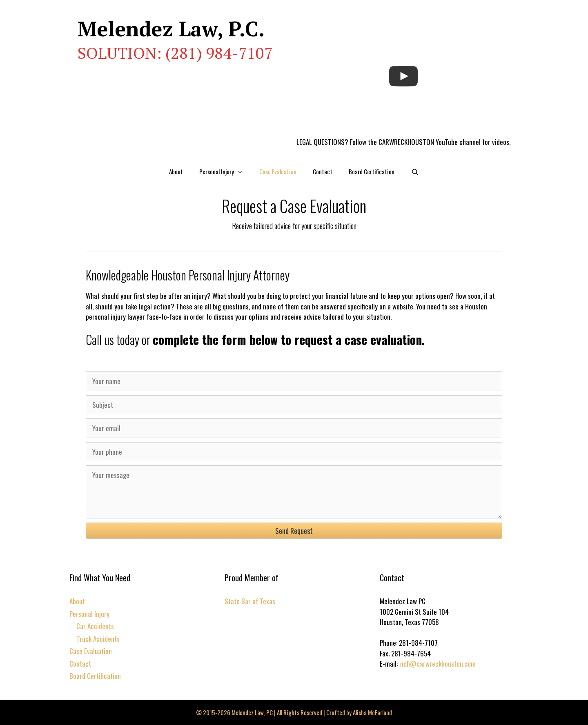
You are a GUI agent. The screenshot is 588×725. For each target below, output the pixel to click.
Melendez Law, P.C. (171, 29)
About (176, 171)
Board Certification (372, 171)
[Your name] (294, 381)
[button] (294, 531)
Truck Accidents (98, 639)
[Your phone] (294, 452)
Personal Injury (225, 171)
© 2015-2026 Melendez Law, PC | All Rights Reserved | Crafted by (274, 712)
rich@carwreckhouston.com (438, 664)
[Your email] (294, 428)
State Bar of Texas (250, 601)
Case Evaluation (278, 171)
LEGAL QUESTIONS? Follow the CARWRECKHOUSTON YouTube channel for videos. (403, 142)
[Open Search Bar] (415, 171)
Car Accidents (95, 626)
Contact (323, 171)
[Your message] (294, 492)
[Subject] (294, 405)
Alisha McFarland (372, 712)
